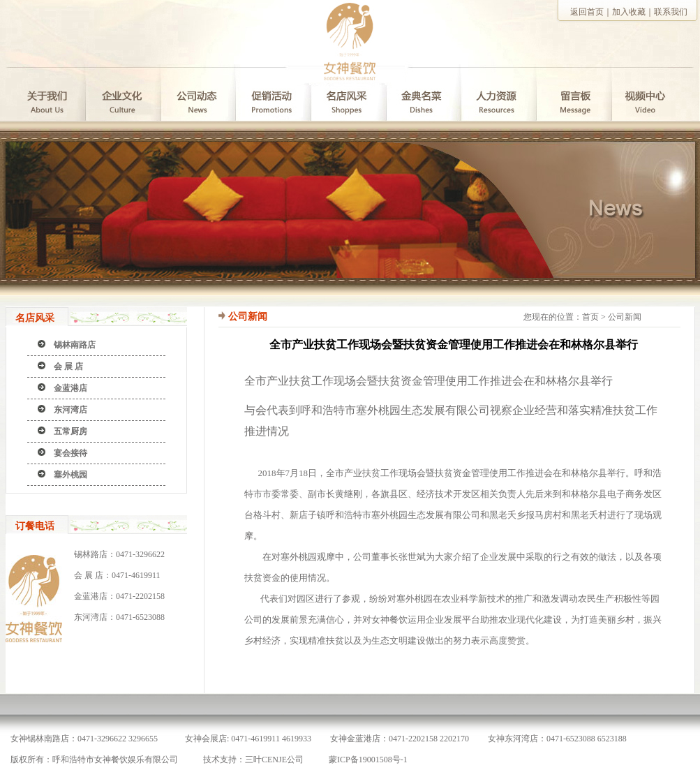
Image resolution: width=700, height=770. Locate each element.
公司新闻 (625, 317)
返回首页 (587, 12)
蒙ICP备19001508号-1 (368, 760)
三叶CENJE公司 (274, 760)
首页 (590, 317)
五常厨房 (70, 431)
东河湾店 (70, 410)
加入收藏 (629, 12)
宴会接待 (70, 453)
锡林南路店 (75, 345)
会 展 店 (68, 367)
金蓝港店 (70, 388)
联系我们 (671, 12)
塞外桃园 (70, 475)
